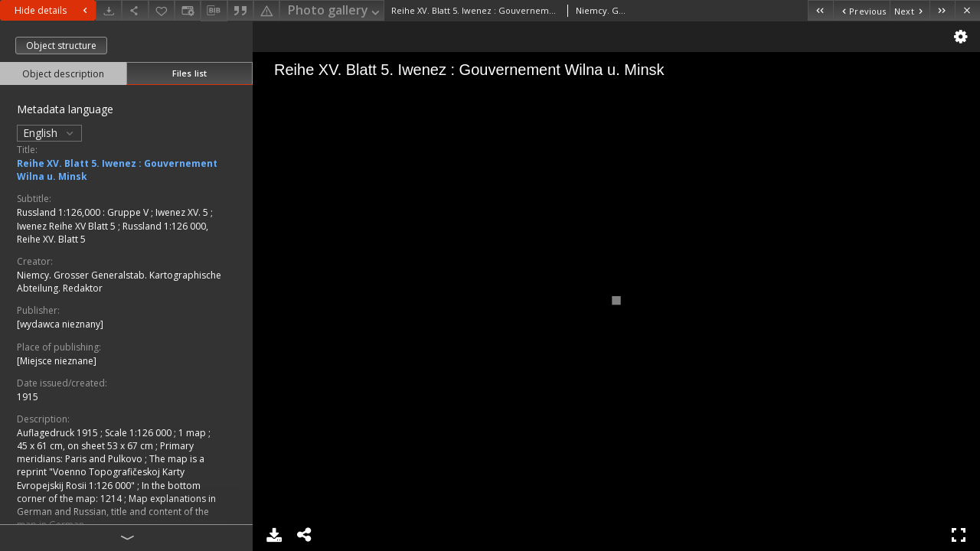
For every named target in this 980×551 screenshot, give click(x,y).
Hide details (53, 10)
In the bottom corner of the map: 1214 (109, 492)
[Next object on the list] (910, 10)
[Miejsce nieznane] (57, 361)
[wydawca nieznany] (60, 324)
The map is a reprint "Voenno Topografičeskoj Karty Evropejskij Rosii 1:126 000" (111, 472)
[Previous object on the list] (861, 10)
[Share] (135, 10)
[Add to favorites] (162, 10)
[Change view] (188, 10)
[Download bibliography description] (214, 11)
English (49, 133)
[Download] (109, 10)
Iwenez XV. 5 (183, 212)
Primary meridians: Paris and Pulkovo (105, 452)
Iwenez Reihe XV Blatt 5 (67, 226)
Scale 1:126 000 (139, 433)
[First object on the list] (820, 10)
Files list (189, 73)
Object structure (61, 46)
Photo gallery (335, 11)
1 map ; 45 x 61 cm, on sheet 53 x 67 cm (114, 439)
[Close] (967, 10)
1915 (28, 397)
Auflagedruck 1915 (59, 433)
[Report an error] (266, 10)
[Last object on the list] (942, 10)
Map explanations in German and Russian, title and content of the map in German (116, 512)
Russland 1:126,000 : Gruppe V (84, 212)
